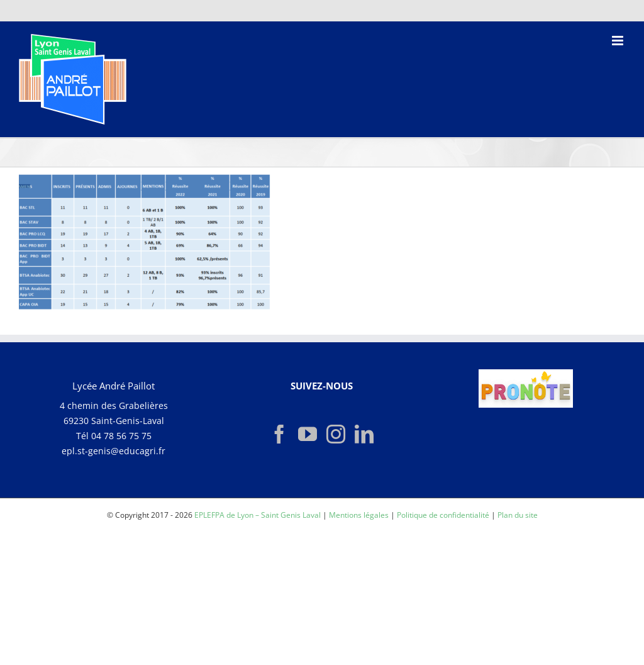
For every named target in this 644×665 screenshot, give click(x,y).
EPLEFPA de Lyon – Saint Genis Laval (258, 515)
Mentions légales (359, 515)
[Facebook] (279, 434)
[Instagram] (336, 434)
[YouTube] (308, 434)
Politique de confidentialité (443, 515)
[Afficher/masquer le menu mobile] (619, 41)
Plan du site (518, 515)
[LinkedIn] (364, 434)
